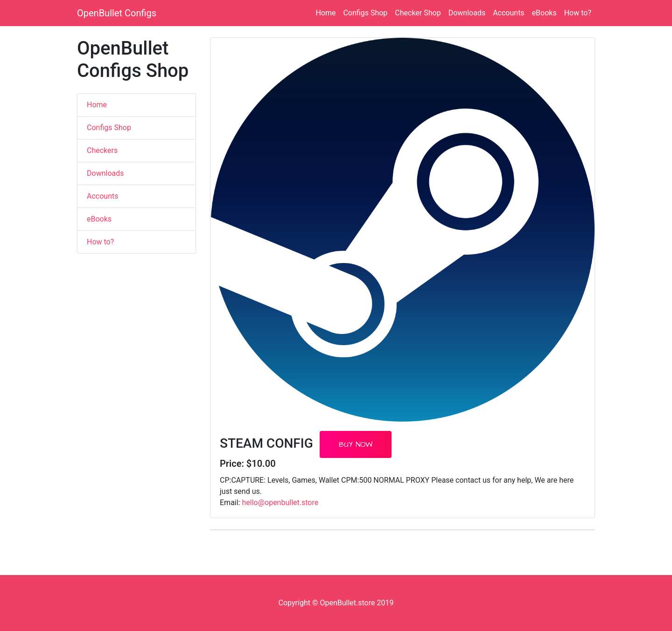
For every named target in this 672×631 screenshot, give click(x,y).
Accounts (508, 13)
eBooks (544, 13)
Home (325, 13)
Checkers (102, 150)
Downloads (467, 13)
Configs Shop (365, 13)
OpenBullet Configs (117, 13)
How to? (578, 13)
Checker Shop (418, 13)
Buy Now (356, 444)
